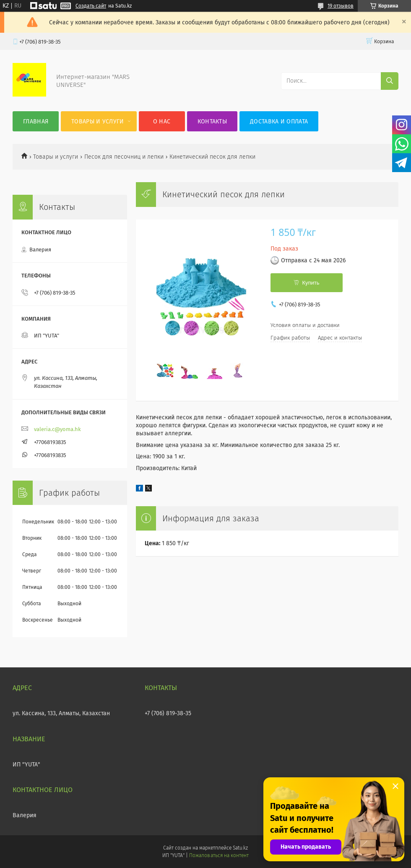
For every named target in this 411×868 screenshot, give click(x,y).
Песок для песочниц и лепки (124, 157)
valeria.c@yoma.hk (57, 429)
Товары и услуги (98, 122)
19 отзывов (341, 6)
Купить (311, 283)
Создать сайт (91, 6)
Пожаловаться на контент (219, 855)
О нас (162, 122)
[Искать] (390, 81)
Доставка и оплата (279, 122)
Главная (36, 122)
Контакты (212, 122)
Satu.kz (240, 848)
